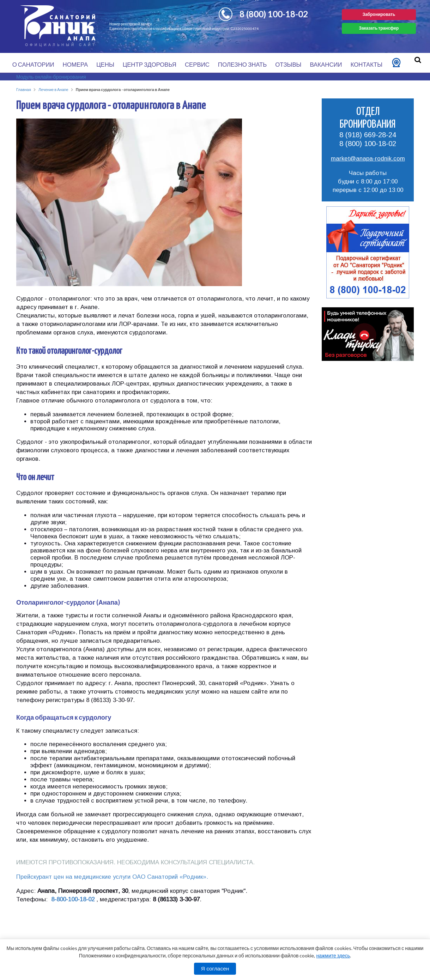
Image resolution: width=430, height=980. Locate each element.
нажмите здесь (333, 955)
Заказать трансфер (379, 28)
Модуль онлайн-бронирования (51, 77)
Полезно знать (242, 64)
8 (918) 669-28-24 (368, 135)
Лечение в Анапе (53, 89)
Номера (75, 64)
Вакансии (326, 64)
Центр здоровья (150, 64)
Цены (105, 64)
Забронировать (379, 14)
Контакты (367, 64)
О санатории (33, 64)
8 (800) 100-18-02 (274, 14)
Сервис (197, 64)
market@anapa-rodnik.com (368, 159)
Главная (24, 89)
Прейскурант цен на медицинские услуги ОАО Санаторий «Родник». (112, 877)
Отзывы (288, 64)
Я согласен (215, 969)
